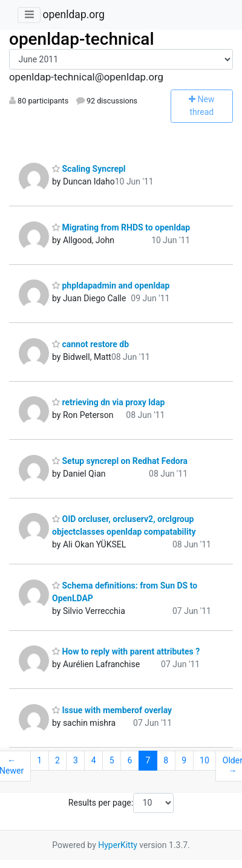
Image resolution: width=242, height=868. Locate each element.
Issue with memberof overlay (112, 710)
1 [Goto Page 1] (39, 760)
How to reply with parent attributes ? (126, 651)
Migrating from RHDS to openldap (121, 227)
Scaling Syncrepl (89, 169)
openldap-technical (82, 39)
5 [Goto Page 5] (112, 760)
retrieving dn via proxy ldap (108, 402)
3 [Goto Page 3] (76, 760)
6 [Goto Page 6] (130, 760)
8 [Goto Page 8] (166, 760)
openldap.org (73, 15)
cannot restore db (90, 344)
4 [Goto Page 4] (94, 760)
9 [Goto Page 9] (184, 760)
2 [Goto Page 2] (57, 760)
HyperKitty (118, 845)
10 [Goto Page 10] (204, 760)
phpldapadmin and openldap (111, 286)
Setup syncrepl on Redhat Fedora (120, 461)
